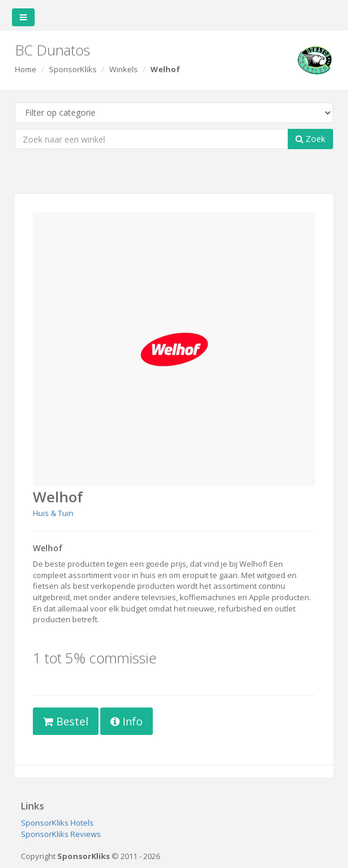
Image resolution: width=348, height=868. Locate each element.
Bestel (66, 721)
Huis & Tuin (53, 513)
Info (127, 721)
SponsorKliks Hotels (57, 823)
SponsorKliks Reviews (61, 834)
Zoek (310, 139)
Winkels (124, 69)
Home (26, 69)
